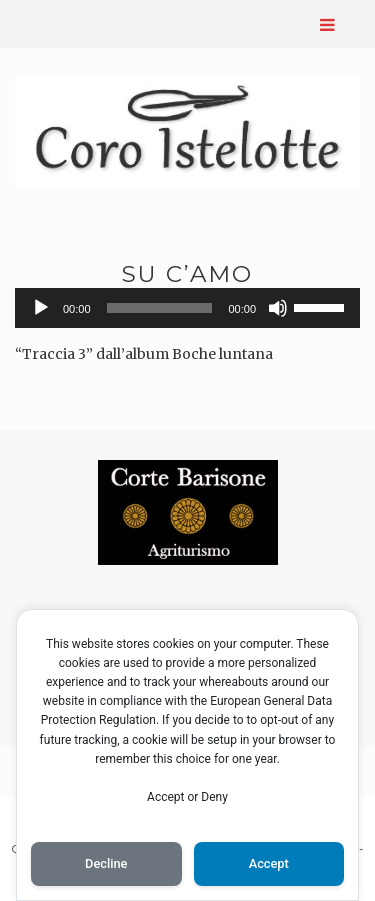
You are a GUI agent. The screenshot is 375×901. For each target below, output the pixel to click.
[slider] (160, 308)
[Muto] (278, 308)
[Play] (41, 308)
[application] (187, 308)
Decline (106, 863)
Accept (269, 863)
